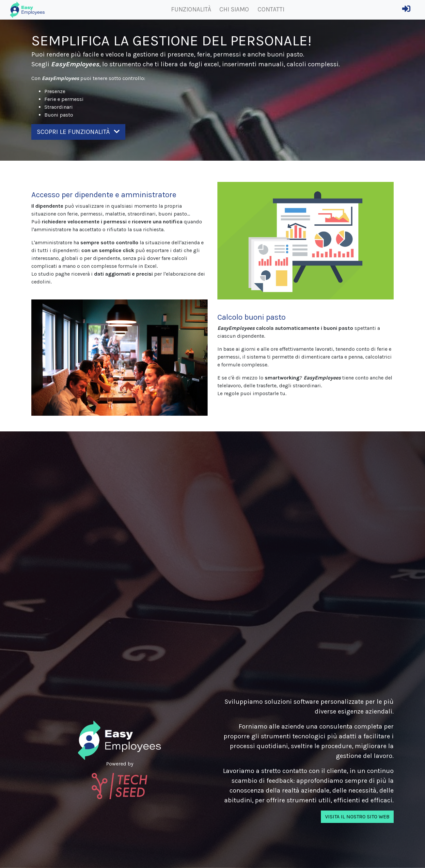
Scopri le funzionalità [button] (78, 132)
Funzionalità (191, 9)
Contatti (271, 9)
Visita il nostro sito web (357, 817)
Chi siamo (234, 9)
